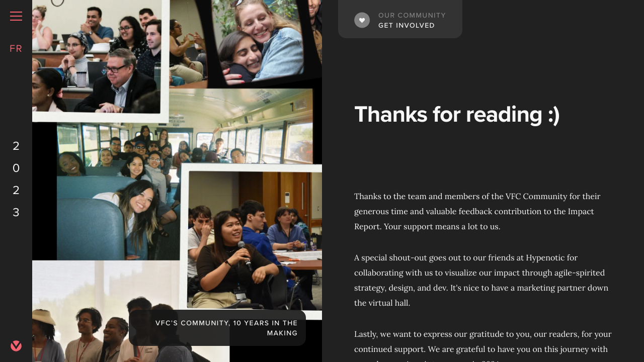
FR (16, 48)
